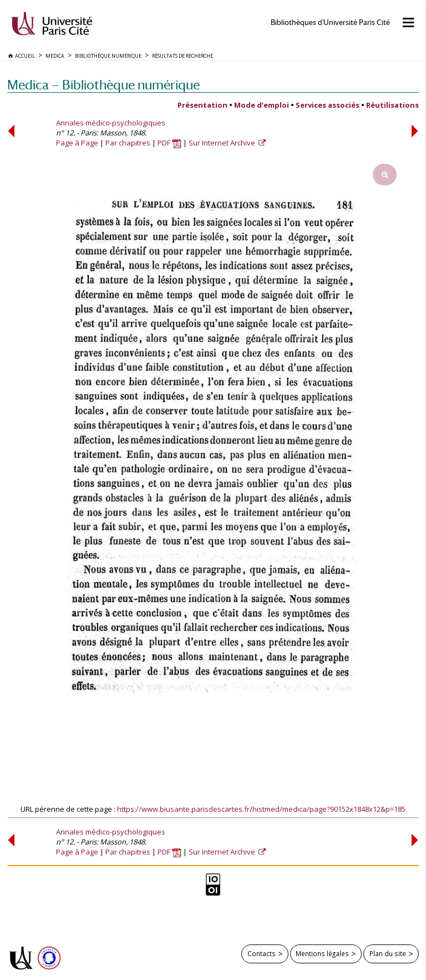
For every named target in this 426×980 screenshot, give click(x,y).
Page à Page (77, 143)
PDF (169, 143)
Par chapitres (128, 143)
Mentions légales (322, 953)
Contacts (262, 953)
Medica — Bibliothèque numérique (103, 85)
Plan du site (388, 953)
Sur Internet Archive (223, 143)
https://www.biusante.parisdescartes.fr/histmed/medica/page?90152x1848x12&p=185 (261, 809)
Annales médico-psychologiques (111, 123)
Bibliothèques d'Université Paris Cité (330, 22)
